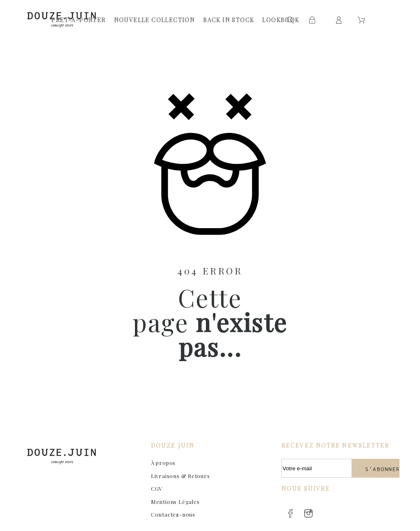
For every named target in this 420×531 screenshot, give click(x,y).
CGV (157, 489)
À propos (163, 463)
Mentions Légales (175, 502)
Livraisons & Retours (180, 476)
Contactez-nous (173, 514)
